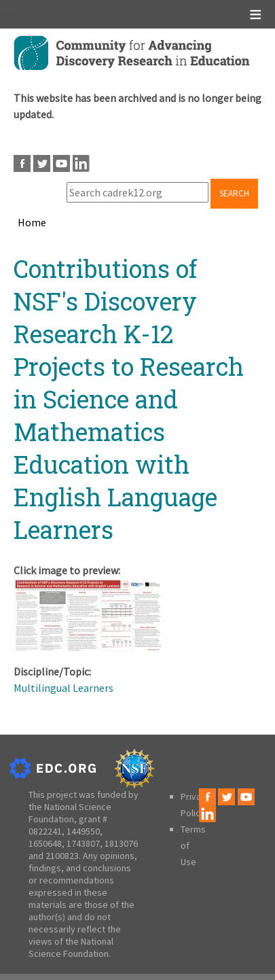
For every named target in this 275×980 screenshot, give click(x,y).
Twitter (42, 163)
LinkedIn (81, 163)
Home (32, 222)
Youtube (61, 163)
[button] (88, 650)
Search (234, 193)
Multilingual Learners (63, 688)
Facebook (22, 163)
